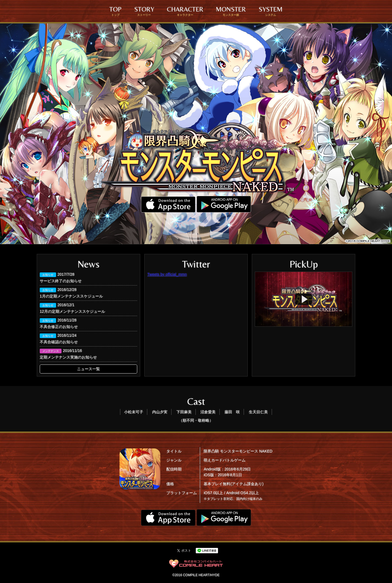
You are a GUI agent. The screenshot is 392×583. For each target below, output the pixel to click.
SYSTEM (271, 11)
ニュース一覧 (88, 369)
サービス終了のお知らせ (61, 281)
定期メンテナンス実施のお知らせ (68, 357)
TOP (115, 11)
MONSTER (231, 11)
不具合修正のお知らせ (59, 327)
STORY (144, 11)
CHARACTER (185, 11)
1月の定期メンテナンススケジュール (71, 296)
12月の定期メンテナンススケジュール (72, 311)
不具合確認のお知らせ (59, 342)
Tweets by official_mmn (167, 274)
